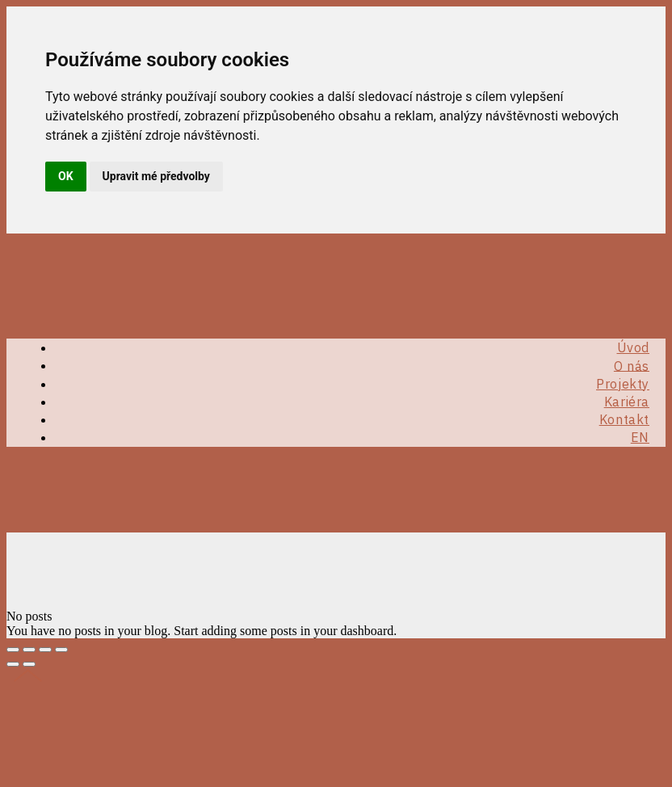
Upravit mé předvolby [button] (156, 176)
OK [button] (66, 176)
